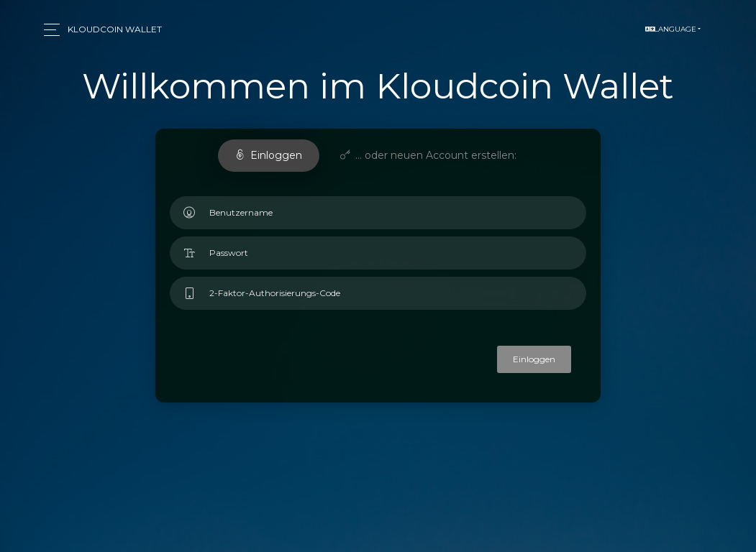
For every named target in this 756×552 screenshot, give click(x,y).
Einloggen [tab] (269, 155)
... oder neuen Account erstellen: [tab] (428, 155)
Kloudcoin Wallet (115, 29)
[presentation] (326, 367)
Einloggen (534, 359)
